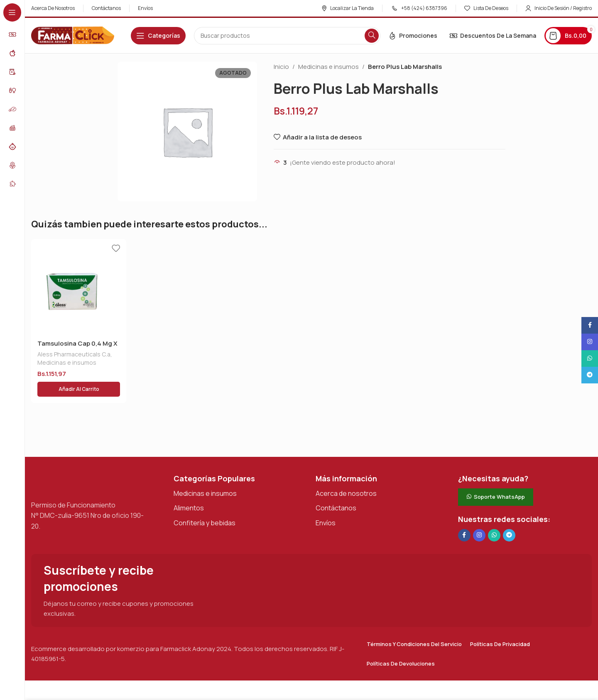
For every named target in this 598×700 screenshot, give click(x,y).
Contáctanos (336, 488)
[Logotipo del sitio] (73, 35)
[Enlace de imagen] (73, 462)
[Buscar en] (287, 36)
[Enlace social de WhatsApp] (494, 515)
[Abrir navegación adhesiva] (158, 36)
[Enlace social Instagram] (479, 515)
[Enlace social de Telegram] (509, 515)
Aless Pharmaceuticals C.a (74, 354)
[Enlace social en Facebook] (464, 515)
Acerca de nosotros (346, 473)
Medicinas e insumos (328, 67)
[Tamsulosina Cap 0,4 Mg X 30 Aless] (79, 287)
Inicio (281, 67)
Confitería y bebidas (205, 503)
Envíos (326, 503)
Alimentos (189, 488)
